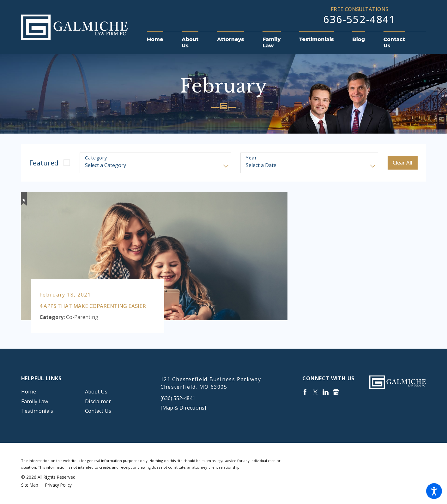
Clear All (402, 163)
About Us (96, 392)
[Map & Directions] (183, 408)
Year (251, 158)
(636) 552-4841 (178, 398)
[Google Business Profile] (336, 392)
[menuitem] (160, 40)
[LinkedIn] (326, 392)
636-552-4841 (359, 19)
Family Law (35, 401)
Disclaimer (98, 401)
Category (96, 158)
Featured (44, 163)
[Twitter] (315, 392)
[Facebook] (305, 392)
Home (29, 392)
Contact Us (98, 411)
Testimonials (37, 411)
